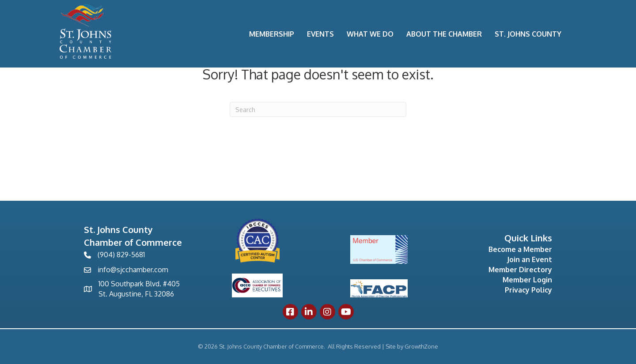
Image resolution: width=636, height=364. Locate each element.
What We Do (370, 34)
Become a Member (520, 249)
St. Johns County (528, 34)
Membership (272, 34)
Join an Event (530, 259)
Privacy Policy (528, 290)
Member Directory (520, 270)
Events (320, 34)
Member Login (527, 280)
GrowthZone (421, 346)
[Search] (318, 109)
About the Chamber (444, 34)
